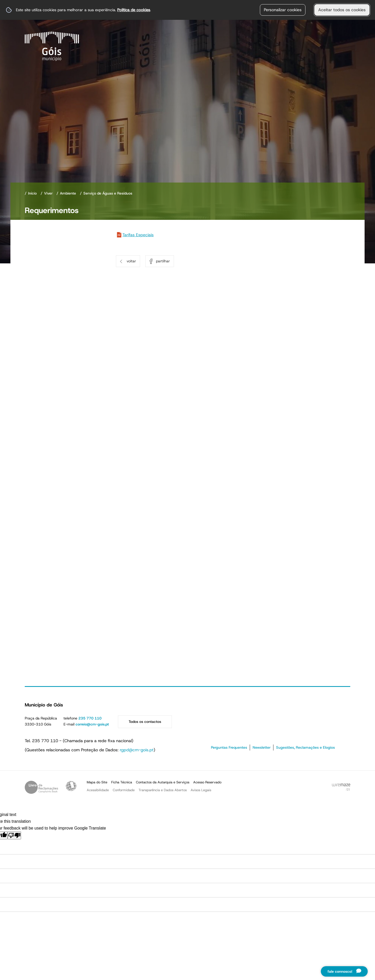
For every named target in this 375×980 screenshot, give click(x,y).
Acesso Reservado (207, 782)
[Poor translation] (14, 835)
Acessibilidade (71, 786)
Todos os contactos (145, 722)
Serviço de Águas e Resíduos (108, 193)
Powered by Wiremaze (341, 787)
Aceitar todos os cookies (342, 10)
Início (32, 193)
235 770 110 (90, 718)
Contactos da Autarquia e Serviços (163, 782)
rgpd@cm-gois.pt (137, 750)
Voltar (131, 261)
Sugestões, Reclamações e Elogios (305, 747)
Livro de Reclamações (41, 787)
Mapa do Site (97, 782)
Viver (48, 193)
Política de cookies (134, 10)
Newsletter (262, 747)
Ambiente (68, 193)
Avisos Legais (201, 790)
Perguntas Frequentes (229, 747)
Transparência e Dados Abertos (163, 790)
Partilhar (163, 261)
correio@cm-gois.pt (92, 724)
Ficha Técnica (122, 782)
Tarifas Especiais (138, 235)
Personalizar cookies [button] (283, 10)
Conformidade (124, 790)
